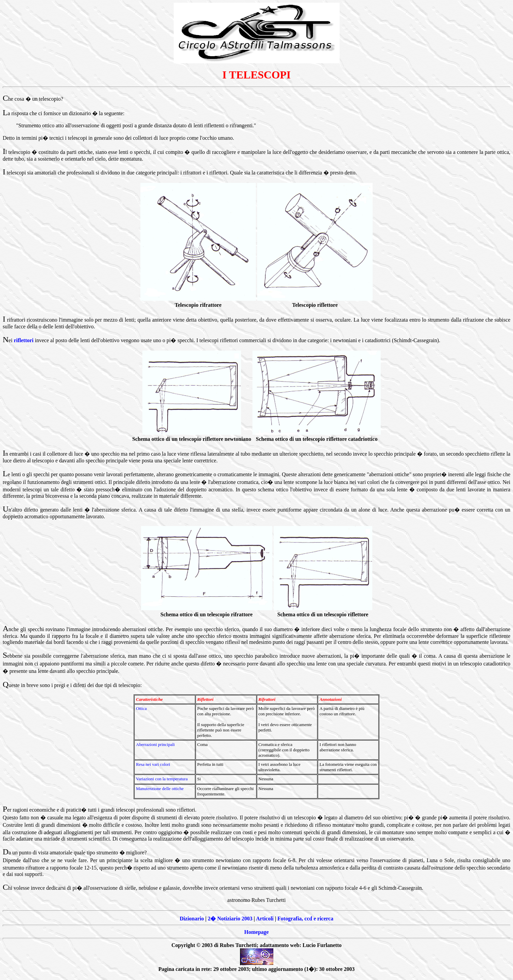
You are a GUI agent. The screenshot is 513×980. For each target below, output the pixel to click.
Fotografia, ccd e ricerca (305, 919)
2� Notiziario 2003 (230, 919)
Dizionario (192, 919)
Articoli (265, 919)
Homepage (257, 932)
